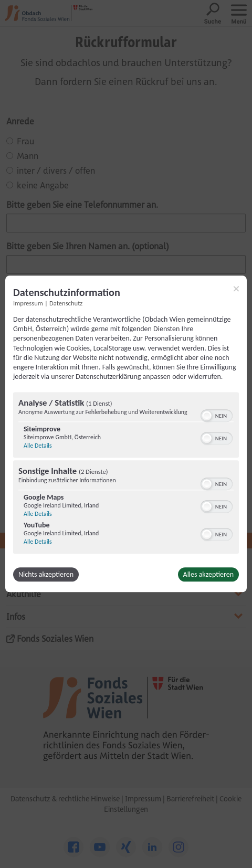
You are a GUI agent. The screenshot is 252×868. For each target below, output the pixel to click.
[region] (126, 475)
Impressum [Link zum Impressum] (28, 303)
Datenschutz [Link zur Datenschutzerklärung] (66, 303)
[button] (207, 416)
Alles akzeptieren (208, 575)
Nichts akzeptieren (46, 575)
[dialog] (126, 434)
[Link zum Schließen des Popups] (236, 289)
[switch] (217, 415)
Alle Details (38, 446)
